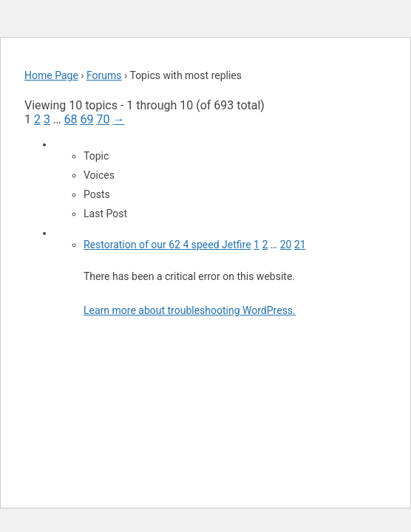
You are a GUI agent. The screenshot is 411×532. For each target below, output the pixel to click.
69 (87, 119)
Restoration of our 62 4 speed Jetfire (167, 245)
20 (286, 245)
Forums (104, 75)
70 (103, 119)
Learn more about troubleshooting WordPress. (190, 310)
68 (71, 119)
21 (300, 245)
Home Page (51, 75)
